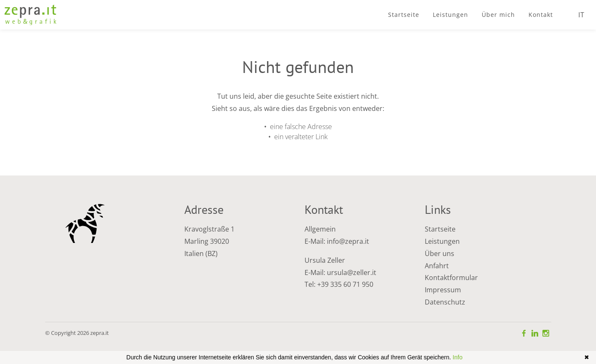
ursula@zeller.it (352, 272)
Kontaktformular (451, 278)
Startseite (404, 15)
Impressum (443, 290)
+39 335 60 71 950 (345, 284)
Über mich (498, 15)
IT (581, 15)
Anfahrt (437, 266)
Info (457, 357)
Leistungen (442, 241)
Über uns (440, 253)
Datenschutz (445, 302)
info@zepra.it (348, 241)
